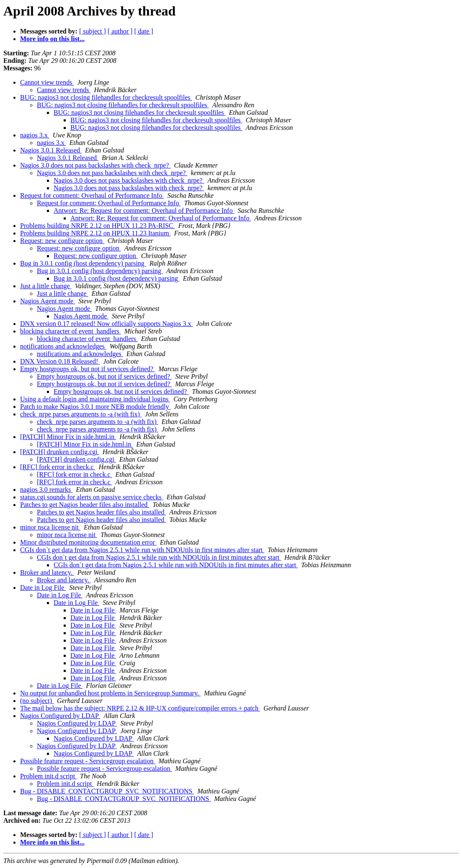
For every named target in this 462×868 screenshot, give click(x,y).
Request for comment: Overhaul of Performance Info (92, 195)
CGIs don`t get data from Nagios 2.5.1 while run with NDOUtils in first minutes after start (142, 550)
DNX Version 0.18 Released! (60, 361)
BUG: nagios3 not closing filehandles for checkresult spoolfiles (106, 97)
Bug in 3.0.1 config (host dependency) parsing (83, 263)
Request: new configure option (62, 241)
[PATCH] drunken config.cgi (60, 452)
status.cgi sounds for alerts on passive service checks (92, 497)
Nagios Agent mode (48, 301)
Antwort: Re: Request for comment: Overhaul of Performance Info (144, 211)
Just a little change (46, 286)
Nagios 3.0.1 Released (51, 150)
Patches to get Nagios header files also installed (85, 505)
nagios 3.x (35, 135)
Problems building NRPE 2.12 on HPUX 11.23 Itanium (95, 233)
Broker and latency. (47, 572)
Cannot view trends (47, 82)
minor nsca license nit (50, 527)
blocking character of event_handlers (71, 331)
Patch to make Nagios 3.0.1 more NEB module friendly (95, 407)
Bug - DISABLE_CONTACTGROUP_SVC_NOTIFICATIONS (107, 791)
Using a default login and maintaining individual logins (95, 399)
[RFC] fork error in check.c (58, 467)
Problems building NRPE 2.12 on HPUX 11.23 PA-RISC (98, 226)
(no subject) (37, 701)
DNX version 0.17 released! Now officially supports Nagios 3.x (107, 324)
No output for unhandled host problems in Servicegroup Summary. (110, 693)
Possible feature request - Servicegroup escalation (88, 761)
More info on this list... (52, 39)
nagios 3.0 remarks (46, 490)
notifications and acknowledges (63, 346)
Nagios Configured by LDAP (60, 716)
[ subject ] (93, 31)
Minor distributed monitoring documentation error (88, 542)
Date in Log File (43, 588)
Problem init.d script (48, 776)
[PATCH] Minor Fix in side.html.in (68, 437)
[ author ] (120, 31)
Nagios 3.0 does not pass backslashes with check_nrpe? (95, 165)
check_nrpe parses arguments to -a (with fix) (81, 414)
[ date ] (143, 31)
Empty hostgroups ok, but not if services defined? (88, 369)
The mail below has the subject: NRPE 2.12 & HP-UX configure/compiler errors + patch (140, 708)
